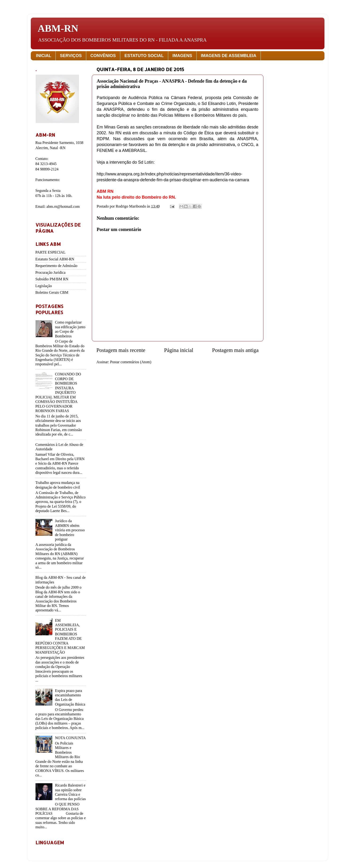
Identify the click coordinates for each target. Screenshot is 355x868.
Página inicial (179, 350)
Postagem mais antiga (235, 350)
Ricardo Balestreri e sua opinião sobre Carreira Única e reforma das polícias (70, 792)
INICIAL (44, 56)
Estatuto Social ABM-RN (55, 259)
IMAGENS (182, 56)
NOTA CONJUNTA (70, 738)
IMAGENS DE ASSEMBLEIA (229, 56)
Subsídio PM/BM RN (52, 279)
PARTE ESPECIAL (51, 252)
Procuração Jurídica (51, 273)
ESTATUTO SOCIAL (144, 56)
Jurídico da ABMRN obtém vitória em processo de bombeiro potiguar (70, 530)
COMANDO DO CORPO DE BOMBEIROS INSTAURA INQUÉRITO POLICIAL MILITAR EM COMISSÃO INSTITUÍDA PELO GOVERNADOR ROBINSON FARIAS (58, 393)
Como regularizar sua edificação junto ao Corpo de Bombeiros (70, 329)
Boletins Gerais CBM (52, 293)
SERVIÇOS (71, 56)
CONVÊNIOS (103, 56)
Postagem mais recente (121, 350)
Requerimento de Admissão (57, 266)
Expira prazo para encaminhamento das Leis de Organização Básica (70, 698)
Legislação (44, 286)
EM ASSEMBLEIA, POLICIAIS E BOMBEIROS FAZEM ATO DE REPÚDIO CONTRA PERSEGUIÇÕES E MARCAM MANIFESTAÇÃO (60, 637)
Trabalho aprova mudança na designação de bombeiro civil (58, 485)
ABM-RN (58, 28)
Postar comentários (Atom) (131, 362)
